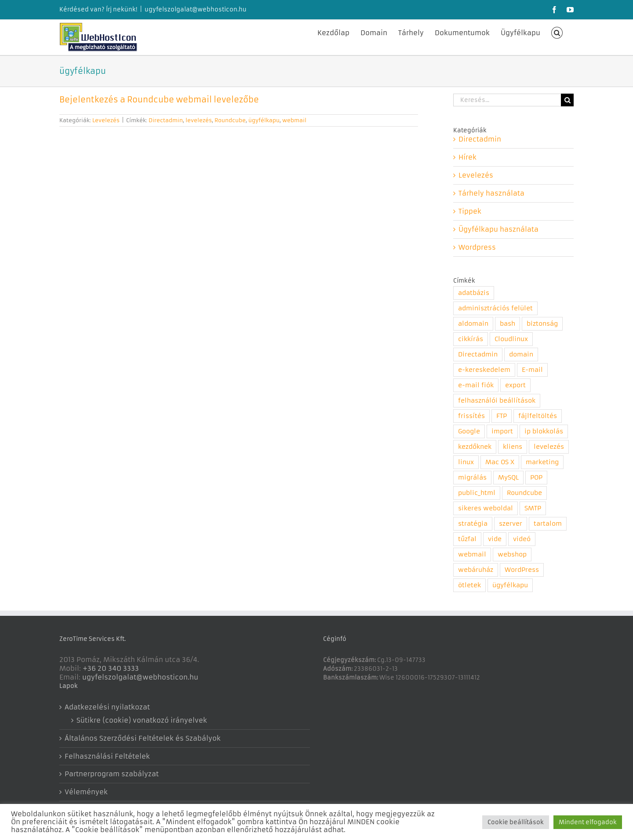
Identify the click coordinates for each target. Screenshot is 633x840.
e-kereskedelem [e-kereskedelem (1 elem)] (484, 370)
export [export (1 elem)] (515, 385)
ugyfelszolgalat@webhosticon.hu (196, 9)
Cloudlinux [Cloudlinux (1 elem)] (511, 339)
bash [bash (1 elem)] (507, 324)
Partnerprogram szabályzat (112, 774)
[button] (557, 32)
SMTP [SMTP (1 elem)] (533, 508)
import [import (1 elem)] (502, 431)
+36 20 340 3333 (111, 668)
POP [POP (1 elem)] (536, 478)
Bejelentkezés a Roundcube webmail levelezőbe (159, 100)
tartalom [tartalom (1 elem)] (548, 524)
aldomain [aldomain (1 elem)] (473, 324)
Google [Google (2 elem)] (469, 431)
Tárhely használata (491, 193)
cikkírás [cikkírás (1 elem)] (471, 339)
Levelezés (106, 120)
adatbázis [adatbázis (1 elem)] (474, 293)
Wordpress (477, 247)
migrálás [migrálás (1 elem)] (472, 478)
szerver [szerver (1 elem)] (511, 524)
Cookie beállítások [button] (516, 822)
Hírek (467, 157)
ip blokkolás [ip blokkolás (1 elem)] (544, 431)
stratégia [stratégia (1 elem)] (473, 524)
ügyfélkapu (264, 120)
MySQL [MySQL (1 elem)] (508, 478)
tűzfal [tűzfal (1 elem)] (467, 539)
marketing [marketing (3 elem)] (542, 462)
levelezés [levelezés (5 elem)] (549, 447)
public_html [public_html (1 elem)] (477, 493)
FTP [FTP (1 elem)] (502, 416)
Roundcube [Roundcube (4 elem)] (524, 493)
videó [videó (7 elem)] (522, 539)
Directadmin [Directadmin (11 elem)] (478, 355)
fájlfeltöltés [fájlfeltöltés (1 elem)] (538, 416)
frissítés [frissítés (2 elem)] (471, 416)
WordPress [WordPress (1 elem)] (522, 570)
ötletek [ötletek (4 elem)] (469, 585)
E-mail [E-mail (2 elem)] (532, 370)
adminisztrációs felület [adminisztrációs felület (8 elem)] (495, 308)
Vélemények (86, 792)
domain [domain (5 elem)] (521, 355)
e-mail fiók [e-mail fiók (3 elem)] (476, 385)
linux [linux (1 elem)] (466, 462)
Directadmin (166, 120)
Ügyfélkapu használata (498, 229)
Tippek (470, 211)
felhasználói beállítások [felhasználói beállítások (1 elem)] (497, 401)
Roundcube (230, 120)
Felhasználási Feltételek (107, 756)
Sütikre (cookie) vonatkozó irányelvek (142, 720)
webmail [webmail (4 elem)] (472, 555)
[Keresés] (567, 100)
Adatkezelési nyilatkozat (107, 707)
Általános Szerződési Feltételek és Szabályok (143, 738)
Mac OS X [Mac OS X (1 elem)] (500, 462)
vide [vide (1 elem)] (495, 539)
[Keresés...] (507, 100)
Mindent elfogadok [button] (588, 822)
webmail (294, 120)
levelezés (199, 120)
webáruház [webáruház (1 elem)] (476, 570)
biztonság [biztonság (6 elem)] (542, 324)
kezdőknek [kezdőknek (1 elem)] (475, 447)
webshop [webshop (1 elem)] (512, 555)
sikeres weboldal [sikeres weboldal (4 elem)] (486, 508)
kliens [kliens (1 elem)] (513, 447)
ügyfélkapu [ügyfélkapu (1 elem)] (510, 585)
